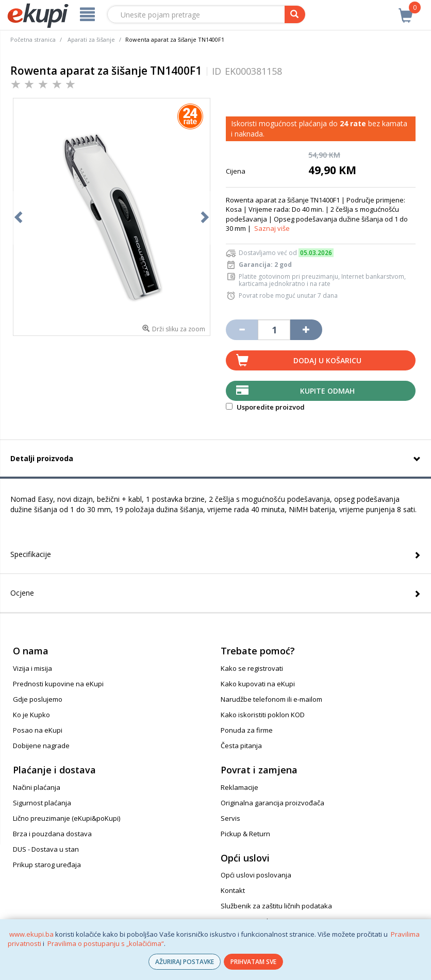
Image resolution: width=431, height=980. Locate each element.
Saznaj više (272, 228)
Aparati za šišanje (91, 39)
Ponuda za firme (247, 730)
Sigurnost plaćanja (42, 803)
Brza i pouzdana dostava (52, 834)
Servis (230, 818)
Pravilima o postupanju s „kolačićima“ (106, 943)
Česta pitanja (241, 746)
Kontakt (233, 890)
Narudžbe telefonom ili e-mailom (271, 699)
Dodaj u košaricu (327, 360)
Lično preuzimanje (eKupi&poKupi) (67, 818)
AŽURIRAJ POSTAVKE (185, 962)
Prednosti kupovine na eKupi (58, 684)
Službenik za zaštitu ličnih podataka (276, 906)
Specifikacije (31, 554)
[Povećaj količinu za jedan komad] (306, 330)
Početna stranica (33, 39)
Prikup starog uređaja (47, 865)
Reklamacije (239, 787)
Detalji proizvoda (42, 458)
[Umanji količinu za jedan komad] (242, 330)
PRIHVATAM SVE (253, 962)
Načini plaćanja (37, 787)
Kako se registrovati (252, 668)
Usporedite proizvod (265, 407)
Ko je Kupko (31, 715)
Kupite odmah (327, 391)
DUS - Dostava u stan (46, 849)
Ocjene (22, 593)
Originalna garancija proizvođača (272, 803)
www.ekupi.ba (31, 934)
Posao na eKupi (38, 730)
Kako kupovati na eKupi (258, 684)
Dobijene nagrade (41, 746)
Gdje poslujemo (38, 699)
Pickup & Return (245, 834)
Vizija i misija (32, 668)
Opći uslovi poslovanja (256, 875)
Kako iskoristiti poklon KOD (263, 715)
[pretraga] (295, 14)
